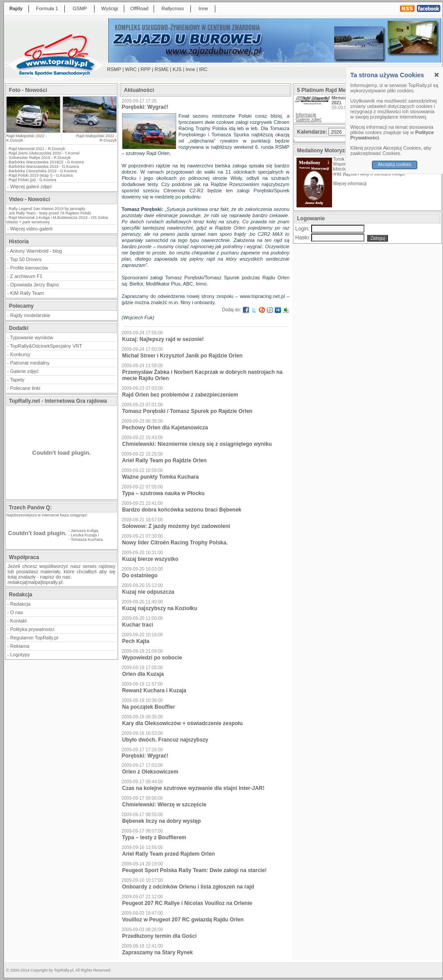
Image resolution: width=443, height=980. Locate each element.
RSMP (114, 69)
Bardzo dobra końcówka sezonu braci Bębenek (182, 510)
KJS (177, 69)
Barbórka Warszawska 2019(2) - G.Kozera (46, 162)
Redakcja (20, 604)
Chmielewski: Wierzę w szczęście (164, 805)
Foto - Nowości (28, 90)
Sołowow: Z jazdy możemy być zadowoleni (176, 526)
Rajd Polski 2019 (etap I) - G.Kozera (41, 175)
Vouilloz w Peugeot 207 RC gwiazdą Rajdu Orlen (183, 920)
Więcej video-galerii (31, 229)
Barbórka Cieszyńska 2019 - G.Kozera (43, 171)
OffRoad (140, 8)
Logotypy (20, 655)
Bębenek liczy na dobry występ (161, 821)
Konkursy (20, 354)
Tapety (17, 380)
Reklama (20, 646)
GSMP (80, 8)
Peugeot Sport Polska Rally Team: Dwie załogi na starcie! (194, 870)
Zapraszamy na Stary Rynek (157, 952)
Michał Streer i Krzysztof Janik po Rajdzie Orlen (182, 356)
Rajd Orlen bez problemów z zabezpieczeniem (180, 395)
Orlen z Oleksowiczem (150, 772)
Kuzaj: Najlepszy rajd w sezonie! (163, 339)
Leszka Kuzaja (84, 535)
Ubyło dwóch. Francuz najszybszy (165, 740)
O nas (17, 612)
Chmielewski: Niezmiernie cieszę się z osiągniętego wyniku (197, 444)
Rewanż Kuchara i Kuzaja (154, 690)
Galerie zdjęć (24, 371)
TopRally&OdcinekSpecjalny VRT (46, 346)
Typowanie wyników (32, 337)
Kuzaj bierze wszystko (150, 559)
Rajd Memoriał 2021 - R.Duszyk (37, 149)
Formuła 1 (47, 8)
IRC (204, 69)
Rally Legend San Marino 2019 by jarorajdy (47, 209)
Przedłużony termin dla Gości (159, 936)
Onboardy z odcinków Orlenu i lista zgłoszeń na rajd (188, 887)
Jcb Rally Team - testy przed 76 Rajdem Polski (50, 213)
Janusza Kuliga (85, 531)
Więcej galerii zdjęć (31, 186)
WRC (131, 69)
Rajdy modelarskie (30, 315)
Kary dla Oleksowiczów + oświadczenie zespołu (182, 723)
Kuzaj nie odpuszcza (148, 592)
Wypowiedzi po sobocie (152, 658)
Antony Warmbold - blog (36, 251)
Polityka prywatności (32, 629)
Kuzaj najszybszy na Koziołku (160, 608)
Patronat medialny (30, 363)
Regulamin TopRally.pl (34, 638)
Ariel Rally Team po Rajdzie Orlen (164, 460)
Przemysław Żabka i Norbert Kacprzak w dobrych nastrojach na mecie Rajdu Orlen (202, 375)
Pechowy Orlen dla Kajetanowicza (165, 428)
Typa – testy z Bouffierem (154, 837)
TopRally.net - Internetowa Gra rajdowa (58, 401)
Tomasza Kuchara (87, 540)
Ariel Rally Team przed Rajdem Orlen (168, 854)
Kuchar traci (138, 625)
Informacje (306, 115)
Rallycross (173, 8)
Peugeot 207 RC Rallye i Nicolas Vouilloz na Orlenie (187, 903)
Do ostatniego (140, 575)
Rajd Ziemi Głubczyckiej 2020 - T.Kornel (44, 153)
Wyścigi (110, 8)
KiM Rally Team (27, 293)
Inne (203, 8)
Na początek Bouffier (148, 707)
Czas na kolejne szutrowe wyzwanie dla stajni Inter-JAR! (193, 788)
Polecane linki (25, 388)
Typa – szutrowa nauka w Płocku (163, 493)
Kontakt (18, 621)
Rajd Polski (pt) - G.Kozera (33, 180)
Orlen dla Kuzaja (143, 674)
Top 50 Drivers (26, 259)
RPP (146, 69)
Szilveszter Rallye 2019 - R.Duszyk (40, 158)
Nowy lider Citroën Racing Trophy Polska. (175, 543)
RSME (162, 69)
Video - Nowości (29, 199)
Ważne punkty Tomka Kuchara (160, 477)
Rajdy (16, 8)
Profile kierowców (29, 268)
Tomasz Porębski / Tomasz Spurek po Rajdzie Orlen (187, 411)
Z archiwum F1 (26, 276)
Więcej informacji (350, 184)
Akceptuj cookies (394, 165)
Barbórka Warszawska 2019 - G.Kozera (44, 167)
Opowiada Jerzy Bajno (35, 285)
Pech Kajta (136, 641)
